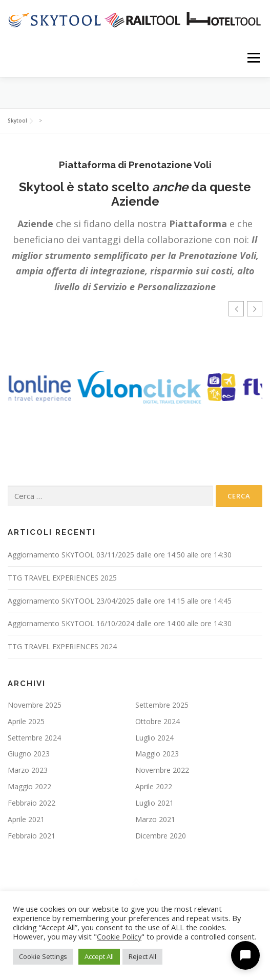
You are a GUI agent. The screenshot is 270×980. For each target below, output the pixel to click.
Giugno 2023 (29, 754)
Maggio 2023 (157, 754)
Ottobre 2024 (158, 721)
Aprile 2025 (26, 721)
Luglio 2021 (154, 803)
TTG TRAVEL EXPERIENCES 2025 (62, 578)
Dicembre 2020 (161, 836)
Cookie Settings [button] (43, 956)
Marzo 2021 (155, 819)
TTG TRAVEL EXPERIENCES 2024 (62, 646)
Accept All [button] (99, 956)
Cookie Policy (119, 936)
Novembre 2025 (35, 705)
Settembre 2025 (162, 705)
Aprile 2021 (26, 819)
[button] (255, 309)
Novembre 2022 (162, 770)
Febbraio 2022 (32, 803)
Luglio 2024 (154, 738)
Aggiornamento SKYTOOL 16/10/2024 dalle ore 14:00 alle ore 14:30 (120, 623)
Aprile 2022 (154, 786)
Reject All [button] (142, 956)
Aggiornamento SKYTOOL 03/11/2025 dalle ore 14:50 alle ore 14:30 (120, 555)
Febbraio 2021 (32, 836)
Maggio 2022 (29, 786)
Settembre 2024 (34, 738)
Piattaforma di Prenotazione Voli (135, 165)
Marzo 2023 (28, 770)
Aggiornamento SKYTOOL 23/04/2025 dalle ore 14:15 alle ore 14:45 (120, 601)
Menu (253, 58)
